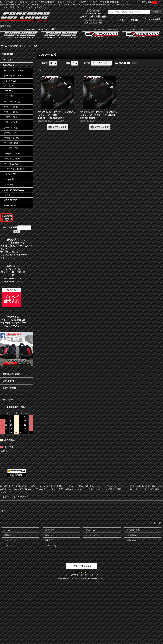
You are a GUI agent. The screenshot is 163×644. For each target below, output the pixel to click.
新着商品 (49, 540)
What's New (91, 530)
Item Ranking (50, 546)
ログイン (121, 20)
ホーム (7, 530)
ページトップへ (156, 523)
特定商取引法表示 (12, 374)
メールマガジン (92, 535)
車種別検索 (50, 530)
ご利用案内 (8, 381)
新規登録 (134, 20)
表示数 (45, 63)
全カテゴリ (8, 60)
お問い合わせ (9, 388)
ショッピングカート (13, 540)
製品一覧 (49, 535)
